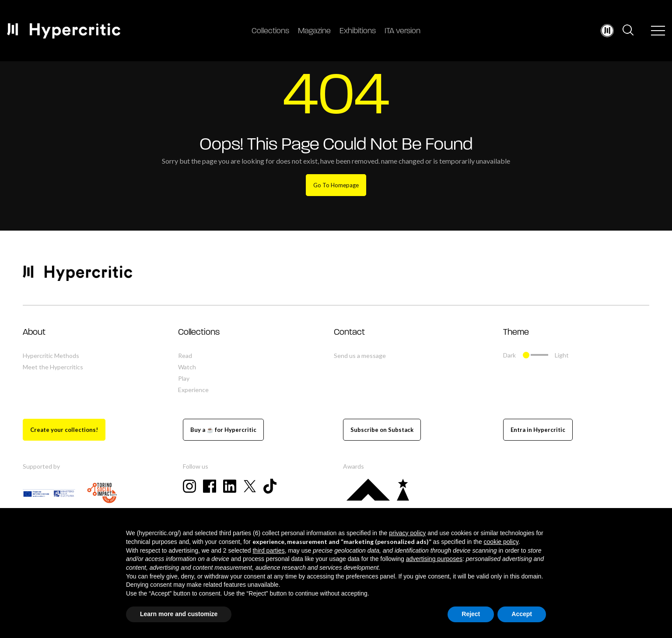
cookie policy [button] (501, 542)
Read (185, 356)
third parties (268, 550)
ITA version (402, 31)
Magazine (314, 31)
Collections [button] (199, 333)
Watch (187, 367)
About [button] (34, 333)
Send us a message (360, 356)
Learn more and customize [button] (179, 614)
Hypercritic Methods (51, 356)
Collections (270, 31)
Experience (193, 390)
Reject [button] (471, 614)
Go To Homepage (336, 185)
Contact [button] (349, 333)
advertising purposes (434, 559)
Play (184, 378)
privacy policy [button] (407, 533)
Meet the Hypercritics (53, 367)
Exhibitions (358, 31)
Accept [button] (522, 614)
